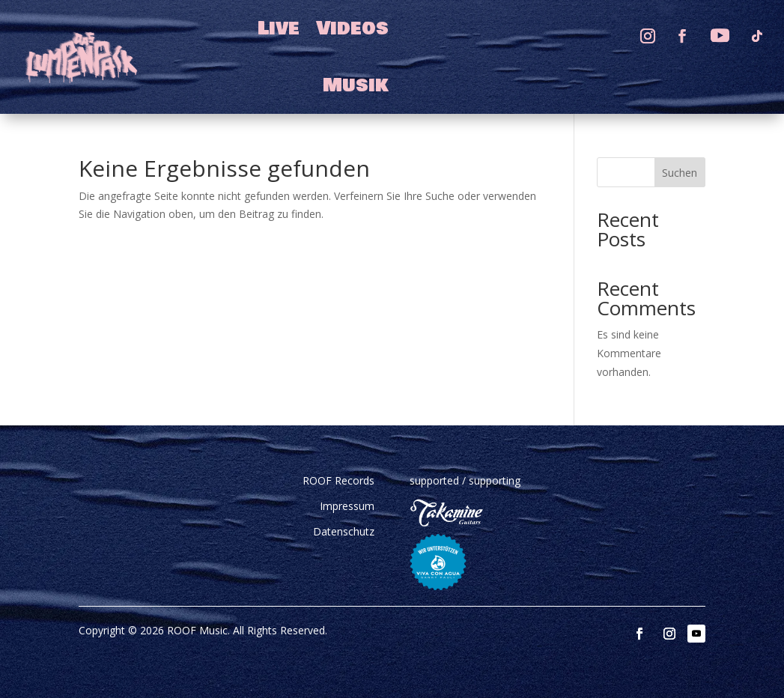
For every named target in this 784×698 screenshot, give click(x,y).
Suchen (680, 173)
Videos (352, 28)
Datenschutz (344, 531)
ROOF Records (338, 480)
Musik (356, 85)
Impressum (347, 506)
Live (279, 28)
